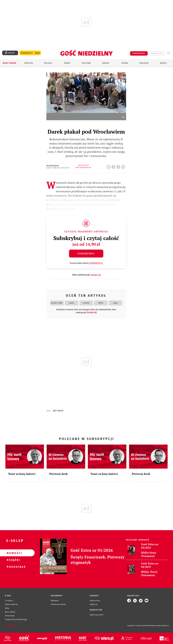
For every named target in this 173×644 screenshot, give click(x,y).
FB (114, 166)
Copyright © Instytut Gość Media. (138, 626)
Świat (67, 63)
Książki (13, 560)
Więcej (163, 63)
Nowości (13, 553)
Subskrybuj (86, 254)
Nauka (106, 63)
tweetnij (119, 166)
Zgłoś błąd (11, 626)
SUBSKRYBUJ (139, 53)
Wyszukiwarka (168, 53)
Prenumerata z (30, 53)
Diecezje (144, 63)
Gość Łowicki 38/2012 (58, 168)
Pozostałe (13, 567)
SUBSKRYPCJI (96, 263)
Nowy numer (10, 63)
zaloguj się (157, 53)
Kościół (29, 63)
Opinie (125, 63)
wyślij (124, 166)
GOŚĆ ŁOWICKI (58, 411)
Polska (48, 63)
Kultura (86, 63)
